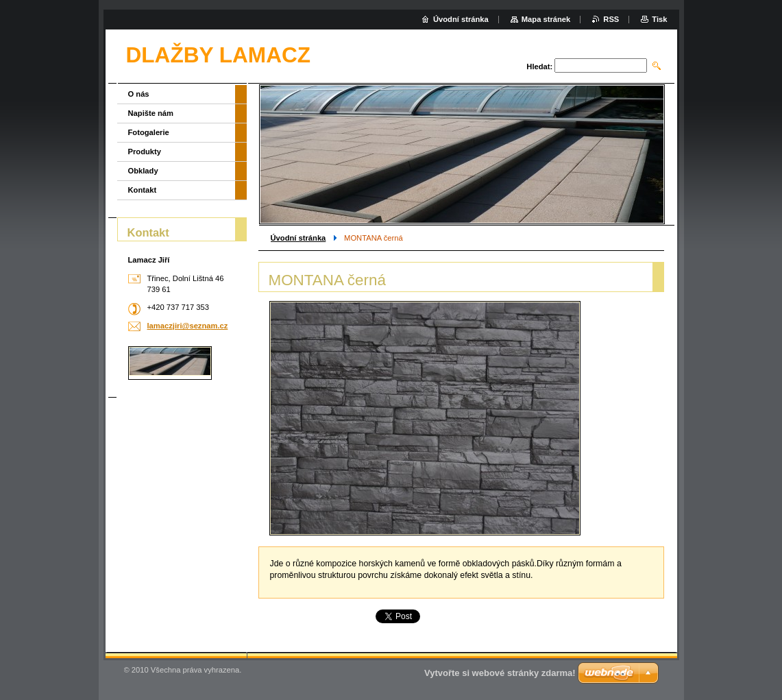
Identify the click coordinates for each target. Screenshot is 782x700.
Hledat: (539, 67)
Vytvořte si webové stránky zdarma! (500, 673)
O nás (139, 94)
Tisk (659, 19)
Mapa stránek (546, 19)
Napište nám (151, 113)
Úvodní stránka (298, 238)
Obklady (143, 171)
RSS (611, 19)
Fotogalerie (149, 132)
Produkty (145, 152)
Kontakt (143, 190)
